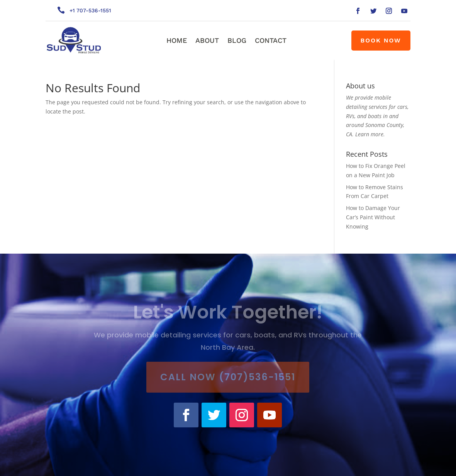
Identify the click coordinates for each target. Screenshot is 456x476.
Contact (271, 41)
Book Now (381, 40)
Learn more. (370, 134)
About (207, 41)
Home (177, 41)
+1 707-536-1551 (90, 10)
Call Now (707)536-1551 (228, 377)
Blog (237, 41)
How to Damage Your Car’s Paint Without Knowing (373, 217)
